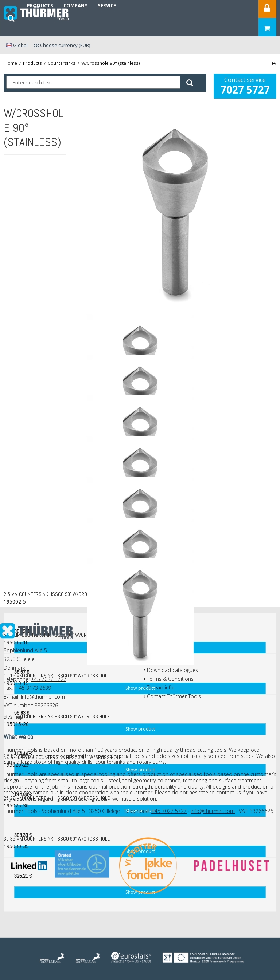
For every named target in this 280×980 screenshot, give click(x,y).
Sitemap (13, 717)
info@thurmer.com (213, 811)
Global (17, 45)
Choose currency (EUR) (62, 45)
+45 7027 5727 (49, 679)
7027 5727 (245, 90)
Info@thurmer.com (43, 697)
